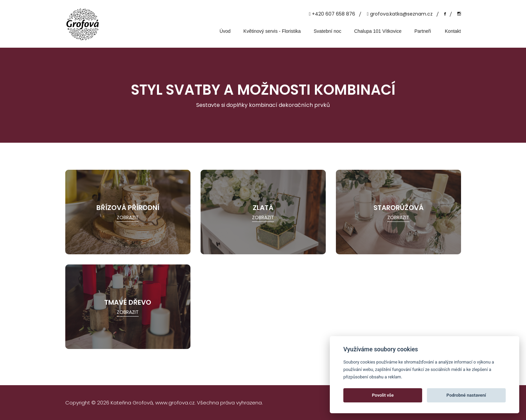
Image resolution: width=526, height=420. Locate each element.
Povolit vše (383, 395)
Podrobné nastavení (466, 395)
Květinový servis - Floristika (272, 31)
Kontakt (453, 31)
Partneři (423, 31)
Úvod (225, 31)
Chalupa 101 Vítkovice (378, 31)
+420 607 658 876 (334, 14)
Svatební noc (327, 31)
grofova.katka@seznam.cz (401, 14)
